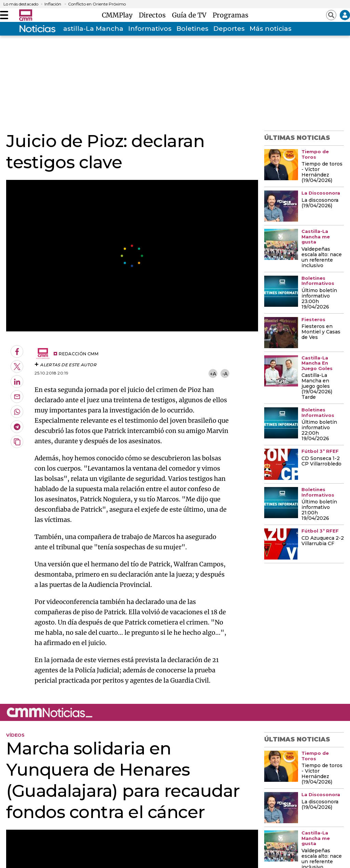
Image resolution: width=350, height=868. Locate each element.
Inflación (53, 4)
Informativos (150, 29)
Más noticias (271, 29)
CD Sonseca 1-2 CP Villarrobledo (321, 461)
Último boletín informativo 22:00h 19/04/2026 (319, 431)
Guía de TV (191, 15)
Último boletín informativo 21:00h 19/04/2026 (319, 510)
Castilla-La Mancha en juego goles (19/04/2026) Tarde (317, 386)
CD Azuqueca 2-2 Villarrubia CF (323, 541)
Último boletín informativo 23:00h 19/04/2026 (319, 299)
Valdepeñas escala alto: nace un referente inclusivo (322, 258)
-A (225, 374)
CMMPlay (119, 15)
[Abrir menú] (4, 15)
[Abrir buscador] (331, 15)
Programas (231, 15)
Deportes (229, 29)
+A (213, 374)
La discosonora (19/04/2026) (320, 203)
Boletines (192, 29)
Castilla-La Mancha (91, 29)
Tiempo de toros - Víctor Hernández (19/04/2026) (322, 172)
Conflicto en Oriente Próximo (97, 4)
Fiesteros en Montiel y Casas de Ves (321, 332)
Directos (154, 15)
